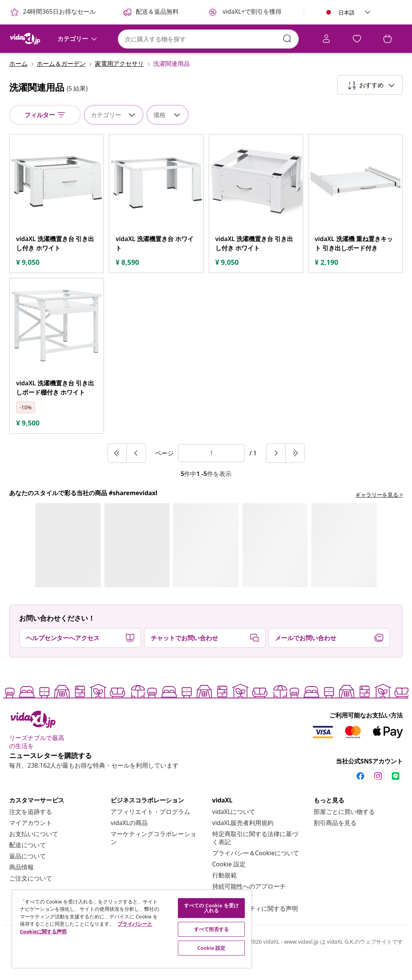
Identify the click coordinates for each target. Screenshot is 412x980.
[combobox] (120, 39)
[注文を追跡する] (31, 834)
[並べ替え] (370, 107)
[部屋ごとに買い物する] (344, 834)
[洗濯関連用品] (169, 86)
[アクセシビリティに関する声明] (255, 931)
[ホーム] (21, 86)
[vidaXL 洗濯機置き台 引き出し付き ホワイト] (57, 266)
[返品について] (28, 878)
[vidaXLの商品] (129, 845)
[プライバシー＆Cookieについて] (256, 875)
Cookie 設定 (229, 886)
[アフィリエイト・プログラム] (150, 834)
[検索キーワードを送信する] (180, 38)
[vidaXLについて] (234, 834)
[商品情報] (21, 889)
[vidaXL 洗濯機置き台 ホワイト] (156, 266)
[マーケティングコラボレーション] (153, 860)
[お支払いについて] (34, 856)
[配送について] (28, 867)
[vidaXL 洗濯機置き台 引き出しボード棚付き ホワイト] (57, 410)
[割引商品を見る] (335, 845)
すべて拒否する (212, 929)
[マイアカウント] (31, 845)
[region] (132, 929)
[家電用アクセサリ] (119, 86)
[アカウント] (236, 40)
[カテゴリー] (78, 60)
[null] (45, 137)
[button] (368, 12)
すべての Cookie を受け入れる (211, 908)
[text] (28, 284)
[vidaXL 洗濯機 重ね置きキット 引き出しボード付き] (355, 266)
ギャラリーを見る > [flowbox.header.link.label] (379, 517)
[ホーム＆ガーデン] (61, 86)
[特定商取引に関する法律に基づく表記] (255, 860)
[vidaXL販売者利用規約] (243, 845)
